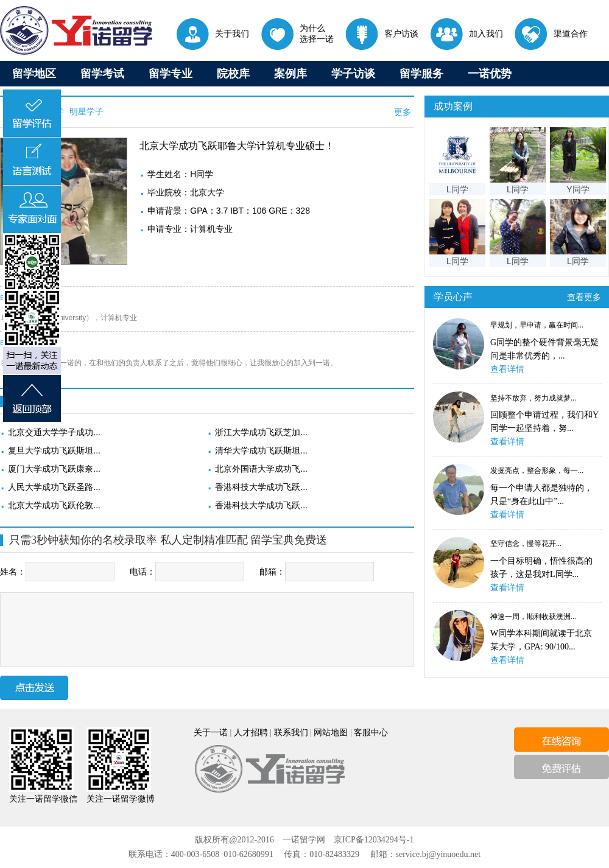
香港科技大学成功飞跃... (261, 487)
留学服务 (421, 74)
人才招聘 (251, 733)
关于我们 (213, 33)
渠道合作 (551, 33)
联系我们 (291, 733)
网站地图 (331, 733)
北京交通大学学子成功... (54, 432)
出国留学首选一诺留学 (76, 30)
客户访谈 (382, 33)
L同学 (457, 189)
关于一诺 (211, 733)
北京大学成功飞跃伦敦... (54, 505)
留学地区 (34, 74)
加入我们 (467, 33)
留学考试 (102, 74)
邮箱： (317, 572)
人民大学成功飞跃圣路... (54, 487)
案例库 (290, 74)
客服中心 (371, 733)
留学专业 (171, 74)
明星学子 (85, 112)
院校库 (233, 74)
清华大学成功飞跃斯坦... (261, 450)
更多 (403, 112)
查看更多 (584, 297)
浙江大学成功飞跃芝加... (261, 432)
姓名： (57, 572)
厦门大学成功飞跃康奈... (54, 469)
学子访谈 (353, 74)
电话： (187, 572)
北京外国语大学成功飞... (261, 469)
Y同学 (578, 189)
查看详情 (507, 369)
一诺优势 (490, 74)
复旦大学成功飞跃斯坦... (54, 450)
